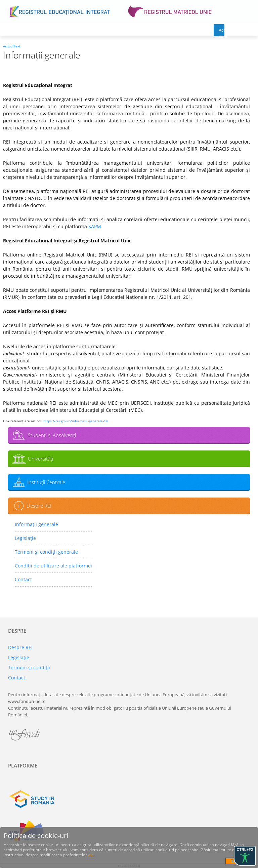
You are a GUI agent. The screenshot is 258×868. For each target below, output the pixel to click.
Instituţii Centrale (46, 482)
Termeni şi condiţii (29, 667)
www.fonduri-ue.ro (27, 701)
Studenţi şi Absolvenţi (52, 435)
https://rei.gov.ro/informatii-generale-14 (76, 421)
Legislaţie (25, 538)
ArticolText (12, 46)
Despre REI (39, 506)
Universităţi (40, 459)
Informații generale (36, 524)
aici (91, 855)
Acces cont (222, 31)
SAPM (95, 226)
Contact (23, 579)
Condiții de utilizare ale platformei (53, 566)
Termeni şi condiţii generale (46, 552)
